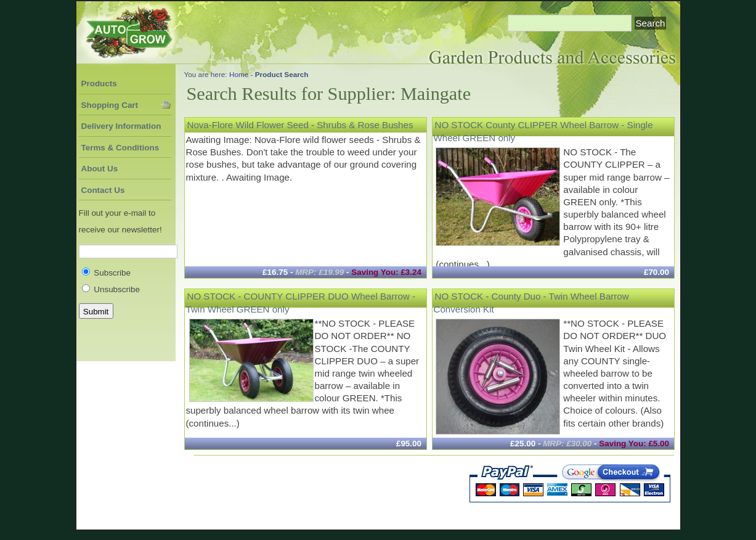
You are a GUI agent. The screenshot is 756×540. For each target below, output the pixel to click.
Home (239, 74)
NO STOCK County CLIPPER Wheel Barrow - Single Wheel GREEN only (543, 131)
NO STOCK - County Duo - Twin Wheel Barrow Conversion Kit (531, 302)
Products (99, 84)
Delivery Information (121, 126)
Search (651, 23)
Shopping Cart (110, 105)
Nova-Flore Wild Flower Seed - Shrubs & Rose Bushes (300, 125)
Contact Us (103, 190)
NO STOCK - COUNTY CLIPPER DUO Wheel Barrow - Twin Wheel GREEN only (301, 302)
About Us (100, 169)
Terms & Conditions (120, 148)
